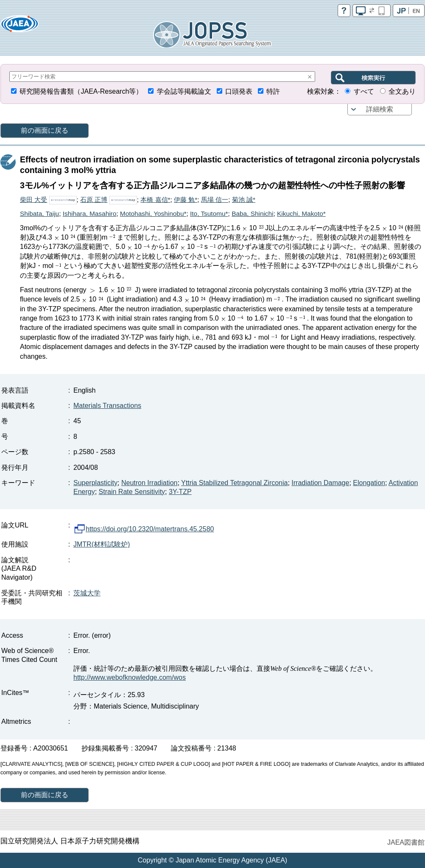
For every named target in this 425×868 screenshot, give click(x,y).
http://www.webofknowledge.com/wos (130, 677)
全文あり (402, 91)
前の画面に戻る (45, 130)
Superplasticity (95, 483)
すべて (364, 91)
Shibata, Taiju (39, 214)
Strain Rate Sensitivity (132, 492)
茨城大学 (87, 593)
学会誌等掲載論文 (184, 91)
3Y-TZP (180, 492)
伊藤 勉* (186, 200)
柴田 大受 (34, 200)
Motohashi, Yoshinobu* (153, 214)
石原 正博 (94, 200)
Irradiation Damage (320, 483)
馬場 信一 (215, 200)
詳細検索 (380, 109)
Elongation (369, 483)
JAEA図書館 (406, 842)
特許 (273, 91)
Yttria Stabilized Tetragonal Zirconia (234, 483)
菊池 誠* (244, 200)
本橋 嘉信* (155, 200)
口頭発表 (239, 91)
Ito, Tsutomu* (209, 214)
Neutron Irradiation (150, 483)
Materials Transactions (107, 406)
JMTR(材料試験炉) (102, 544)
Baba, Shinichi (252, 214)
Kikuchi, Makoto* (301, 214)
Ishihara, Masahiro (90, 214)
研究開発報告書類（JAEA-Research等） (81, 91)
